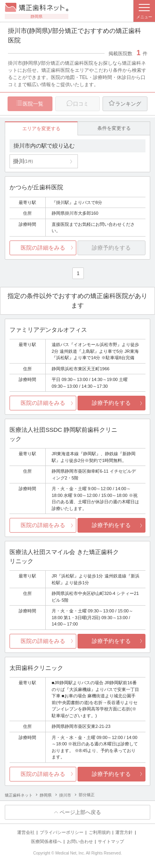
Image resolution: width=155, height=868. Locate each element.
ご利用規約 (100, 832)
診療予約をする (111, 403)
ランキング (128, 104)
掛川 (23, 161)
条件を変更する (114, 128)
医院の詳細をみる (43, 248)
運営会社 (26, 832)
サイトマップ (111, 841)
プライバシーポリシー (62, 832)
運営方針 (124, 832)
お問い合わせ (80, 841)
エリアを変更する (41, 129)
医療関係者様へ (46, 841)
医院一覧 (33, 104)
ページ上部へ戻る (80, 812)
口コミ (81, 104)
